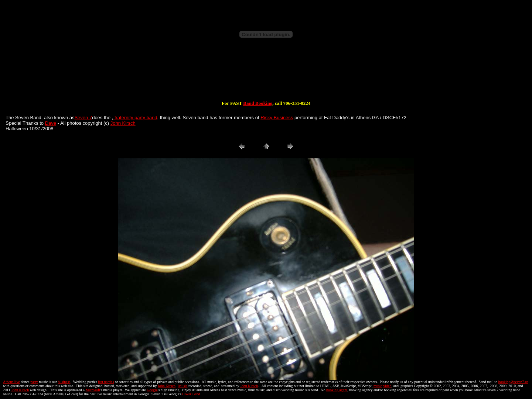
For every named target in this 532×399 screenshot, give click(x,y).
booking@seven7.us (513, 382)
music (378, 386)
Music (183, 386)
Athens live (11, 382)
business (64, 382)
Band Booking (258, 103)
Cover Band (191, 394)
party (34, 382)
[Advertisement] (266, 77)
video (387, 386)
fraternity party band (135, 118)
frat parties (106, 382)
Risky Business (277, 118)
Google (152, 390)
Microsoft (93, 390)
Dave (51, 123)
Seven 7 (83, 118)
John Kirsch (123, 123)
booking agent (337, 390)
